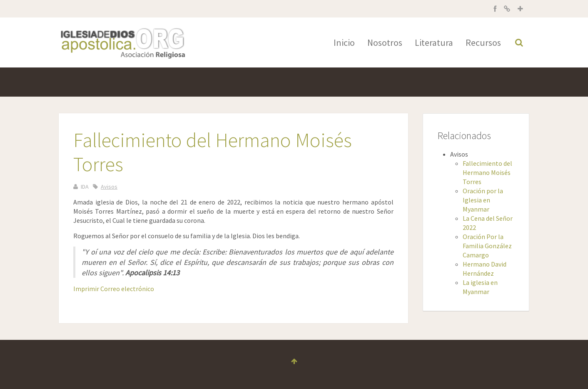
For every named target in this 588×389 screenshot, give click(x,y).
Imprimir (87, 289)
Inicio (344, 42)
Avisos (109, 187)
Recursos (483, 42)
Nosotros (385, 42)
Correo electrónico (127, 289)
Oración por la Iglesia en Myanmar (483, 200)
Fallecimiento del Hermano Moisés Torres (487, 172)
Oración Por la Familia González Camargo (487, 246)
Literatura (434, 42)
